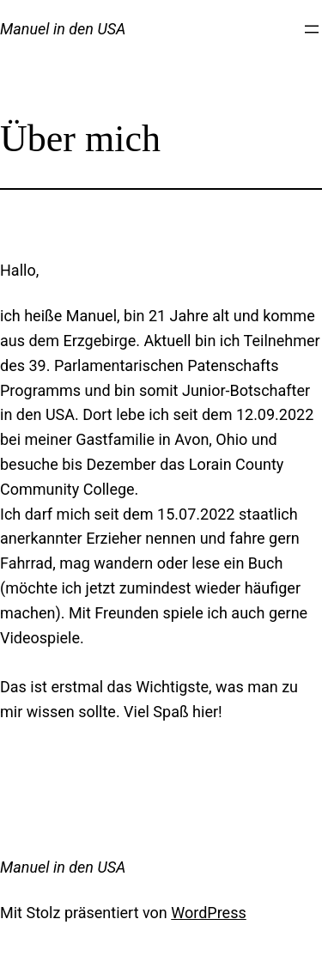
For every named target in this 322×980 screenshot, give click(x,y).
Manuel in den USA (63, 29)
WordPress (208, 913)
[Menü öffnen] (312, 29)
